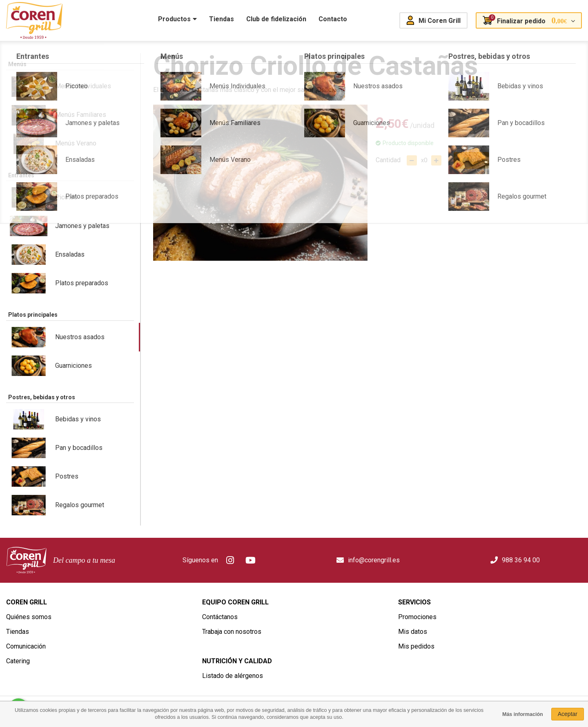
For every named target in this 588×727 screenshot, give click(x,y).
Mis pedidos (416, 646)
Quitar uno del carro (412, 160)
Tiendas (18, 632)
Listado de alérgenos (233, 676)
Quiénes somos (29, 617)
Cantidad (388, 160)
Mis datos (413, 632)
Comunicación (26, 646)
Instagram (230, 560)
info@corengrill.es (374, 560)
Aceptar (568, 714)
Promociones (417, 617)
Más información (523, 714)
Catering (18, 661)
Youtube (251, 560)
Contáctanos (220, 617)
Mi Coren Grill (440, 21)
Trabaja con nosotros (232, 632)
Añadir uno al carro (436, 160)
